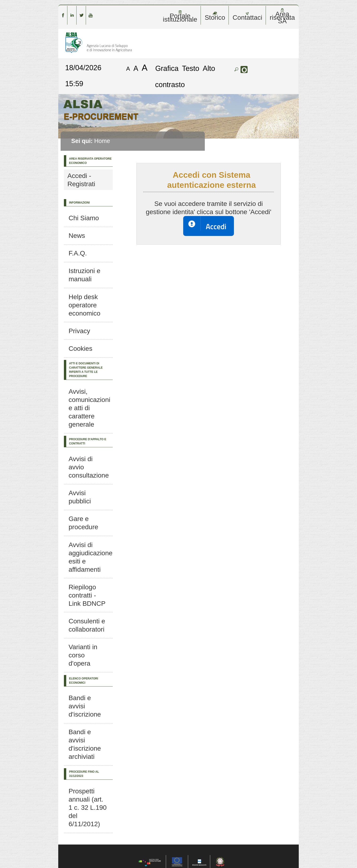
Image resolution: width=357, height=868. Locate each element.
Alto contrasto (185, 76)
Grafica (167, 68)
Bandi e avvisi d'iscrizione (85, 706)
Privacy (79, 331)
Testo (191, 68)
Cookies (80, 349)
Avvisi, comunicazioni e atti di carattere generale (89, 408)
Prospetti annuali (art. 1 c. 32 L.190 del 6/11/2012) (88, 808)
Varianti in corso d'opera (83, 655)
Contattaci (247, 16)
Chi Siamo (84, 218)
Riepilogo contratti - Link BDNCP (87, 595)
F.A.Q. (78, 253)
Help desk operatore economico (84, 305)
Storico (215, 16)
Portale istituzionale (180, 16)
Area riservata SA (282, 16)
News (77, 236)
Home (102, 141)
